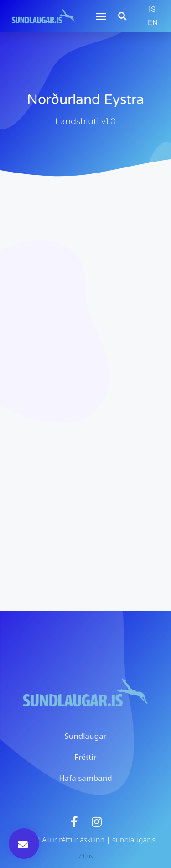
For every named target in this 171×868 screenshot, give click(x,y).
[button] (101, 16)
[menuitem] (152, 9)
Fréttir (85, 757)
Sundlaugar (85, 736)
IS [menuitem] (152, 9)
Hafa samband (85, 778)
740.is (86, 856)
